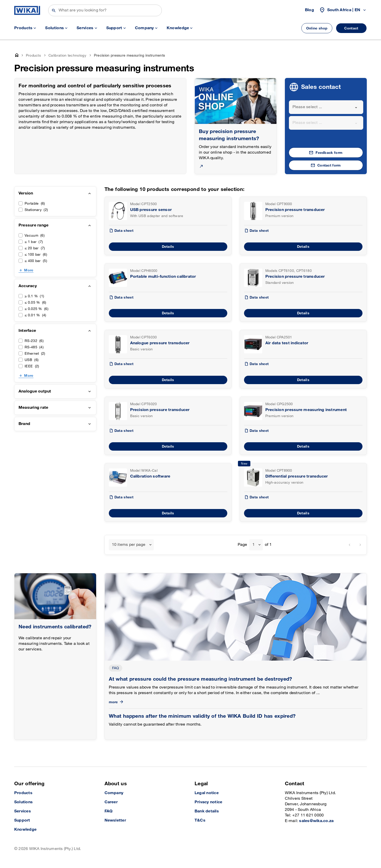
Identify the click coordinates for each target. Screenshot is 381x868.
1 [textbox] (254, 545)
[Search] (105, 10)
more (117, 702)
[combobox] (326, 107)
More (29, 270)
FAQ (116, 668)
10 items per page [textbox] (129, 545)
